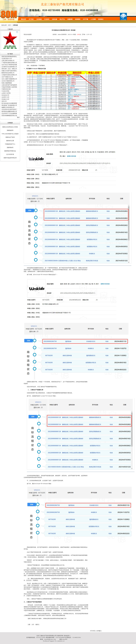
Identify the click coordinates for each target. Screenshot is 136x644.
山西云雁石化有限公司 (8, 61)
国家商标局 (10, 148)
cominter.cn (61, 641)
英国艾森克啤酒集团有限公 (9, 57)
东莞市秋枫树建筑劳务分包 (9, 116)
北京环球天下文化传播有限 (9, 113)
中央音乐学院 (5, 91)
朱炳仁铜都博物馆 (7, 83)
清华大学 (4, 101)
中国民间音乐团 (6, 89)
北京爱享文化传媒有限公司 (9, 67)
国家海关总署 (10, 141)
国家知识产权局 (10, 137)
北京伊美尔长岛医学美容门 (9, 109)
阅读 (75, 34)
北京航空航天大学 (7, 59)
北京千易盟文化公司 (7, 77)
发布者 (55, 34)
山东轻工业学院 (6, 93)
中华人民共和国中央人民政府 (10, 134)
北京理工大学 (5, 97)
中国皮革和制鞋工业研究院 (9, 87)
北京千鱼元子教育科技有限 (9, 65)
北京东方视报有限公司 (8, 81)
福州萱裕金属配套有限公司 (9, 111)
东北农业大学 (5, 95)
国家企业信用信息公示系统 (10, 127)
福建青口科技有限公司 (8, 107)
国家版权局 (10, 130)
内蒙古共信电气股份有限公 (9, 71)
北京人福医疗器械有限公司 (9, 79)
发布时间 (64, 34)
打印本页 (93, 631)
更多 (18, 117)
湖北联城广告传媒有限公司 (9, 105)
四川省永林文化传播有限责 (9, 103)
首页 (9, 25)
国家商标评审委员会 (10, 151)
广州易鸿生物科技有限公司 (9, 63)
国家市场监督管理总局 (10, 158)
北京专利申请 (10, 154)
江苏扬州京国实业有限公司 (9, 75)
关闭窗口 (99, 631)
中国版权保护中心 (10, 144)
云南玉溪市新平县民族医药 (9, 85)
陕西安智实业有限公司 (8, 73)
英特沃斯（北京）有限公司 (9, 69)
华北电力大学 (5, 99)
